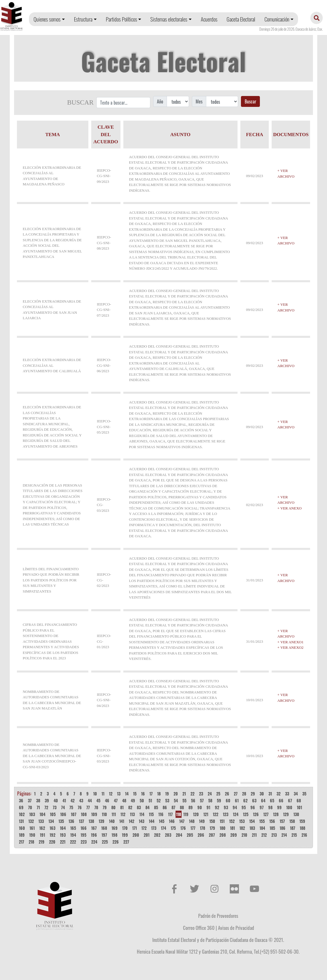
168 (104, 828)
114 (142, 814)
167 (94, 828)
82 (130, 807)
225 (105, 842)
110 (104, 814)
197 (104, 835)
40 (56, 800)
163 (52, 828)
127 (266, 814)
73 (55, 807)
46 (107, 800)
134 (51, 821)
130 (296, 814)
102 (22, 814)
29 (253, 794)
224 (94, 842)
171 (135, 828)
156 (272, 821)
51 (150, 800)
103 (32, 814)
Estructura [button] (83, 19)
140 (112, 821)
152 (232, 821)
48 (124, 800)
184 (262, 828)
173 (154, 828)
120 (196, 814)
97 (262, 807)
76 (80, 807)
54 (176, 800)
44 (90, 800)
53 (167, 800)
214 (284, 835)
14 (127, 794)
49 (133, 800)
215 (294, 835)
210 (244, 835)
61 (237, 800)
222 (73, 842)
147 (182, 821)
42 (73, 800)
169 (115, 828)
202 (157, 835)
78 (96, 807)
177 (193, 828)
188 (302, 828)
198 (114, 835)
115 (151, 814)
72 (46, 807)
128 (276, 814)
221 (63, 842)
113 (132, 814)
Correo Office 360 (199, 928)
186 (283, 828)
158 (292, 821)
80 (113, 807)
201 (147, 835)
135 (61, 821)
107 (74, 814)
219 (42, 842)
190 (32, 835)
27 (236, 794)
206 (201, 835)
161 (32, 828)
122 (216, 814)
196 (94, 835)
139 (102, 821)
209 (234, 835)
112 (123, 814)
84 (147, 807)
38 (38, 800)
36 (21, 800)
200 (136, 835)
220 (52, 842)
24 (210, 794)
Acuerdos (209, 19)
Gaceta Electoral (241, 19)
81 (122, 807)
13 (119, 794)
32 (279, 794)
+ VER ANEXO (289, 508)
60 (228, 800)
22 (192, 794)
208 (223, 835)
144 (152, 821)
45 (98, 800)
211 (254, 835)
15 (135, 794)
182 (242, 828)
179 (212, 828)
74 (63, 807)
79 (105, 807)
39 (47, 800)
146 (172, 821)
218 (31, 842)
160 (22, 828)
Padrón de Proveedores (218, 916)
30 (262, 794)
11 (103, 794)
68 (299, 800)
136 (71, 821)
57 (202, 800)
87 (173, 807)
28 (244, 794)
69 (21, 807)
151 (222, 821)
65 (272, 800)
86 (165, 807)
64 (263, 800)
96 (253, 807)
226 (116, 842)
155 (262, 821)
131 (21, 821)
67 (290, 800)
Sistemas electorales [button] (169, 19)
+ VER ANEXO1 (290, 642)
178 (203, 828)
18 (159, 794)
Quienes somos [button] (47, 19)
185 (272, 828)
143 (142, 821)
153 (242, 821)
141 (122, 821)
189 (22, 835)
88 (182, 807)
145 (162, 821)
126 (256, 814)
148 (192, 821)
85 (156, 807)
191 (42, 835)
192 (52, 835)
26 (227, 794)
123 (226, 814)
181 (232, 828)
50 (142, 800)
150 (212, 821)
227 (126, 842)
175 (173, 828)
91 (208, 807)
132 (31, 821)
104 (42, 814)
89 (191, 807)
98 (270, 807)
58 (210, 800)
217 (22, 842)
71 (38, 807)
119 (186, 814)
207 (212, 835)
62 (245, 800)
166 (84, 828)
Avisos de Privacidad (236, 928)
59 (219, 800)
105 (53, 814)
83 (139, 807)
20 (176, 794)
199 (125, 835)
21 (184, 794)
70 (30, 807)
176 (183, 828)
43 (81, 800)
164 (63, 828)
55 (184, 800)
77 (88, 807)
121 (206, 814)
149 (202, 821)
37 (30, 800)
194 (73, 835)
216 (304, 835)
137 (81, 821)
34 (296, 794)
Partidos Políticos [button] (121, 19)
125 (246, 814)
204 (179, 835)
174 (163, 828)
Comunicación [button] (277, 19)
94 (235, 807)
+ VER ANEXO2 (290, 647)
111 (114, 814)
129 (286, 814)
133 (41, 821)
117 (170, 814)
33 (287, 794)
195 (83, 835)
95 (244, 807)
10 (95, 794)
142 (132, 821)
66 (281, 800)
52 (159, 800)
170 (125, 828)
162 (42, 828)
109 (94, 814)
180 (223, 828)
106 (63, 814)
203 (168, 835)
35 (304, 794)
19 (167, 794)
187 (293, 828)
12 (111, 794)
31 (270, 794)
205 (190, 835)
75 (71, 807)
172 (144, 828)
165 (73, 828)
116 (161, 814)
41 (64, 800)
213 (274, 835)
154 (252, 821)
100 (289, 807)
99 (279, 807)
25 (218, 794)
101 (299, 807)
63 (254, 800)
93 (226, 807)
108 (84, 814)
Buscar (250, 101)
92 (217, 807)
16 (143, 794)
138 (91, 821)
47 (116, 800)
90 (200, 807)
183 (252, 828)
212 (264, 835)
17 (151, 794)
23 (201, 794)
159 (302, 821)
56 (193, 800)
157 (282, 821)
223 (84, 842)
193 (63, 835)
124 (236, 814)
